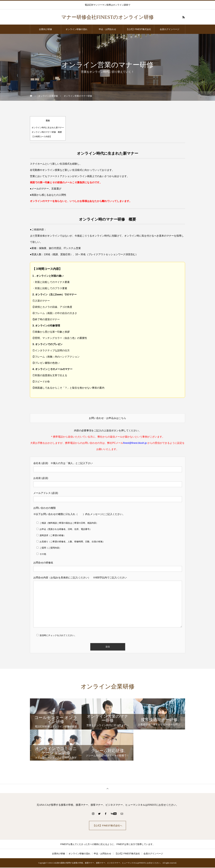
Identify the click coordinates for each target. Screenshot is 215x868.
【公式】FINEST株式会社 (139, 29)
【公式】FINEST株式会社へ (108, 826)
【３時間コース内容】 (42, 137)
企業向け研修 (45, 29)
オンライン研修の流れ (76, 29)
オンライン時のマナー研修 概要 (47, 132)
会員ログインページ (170, 29)
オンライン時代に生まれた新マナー (48, 128)
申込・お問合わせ (108, 29)
